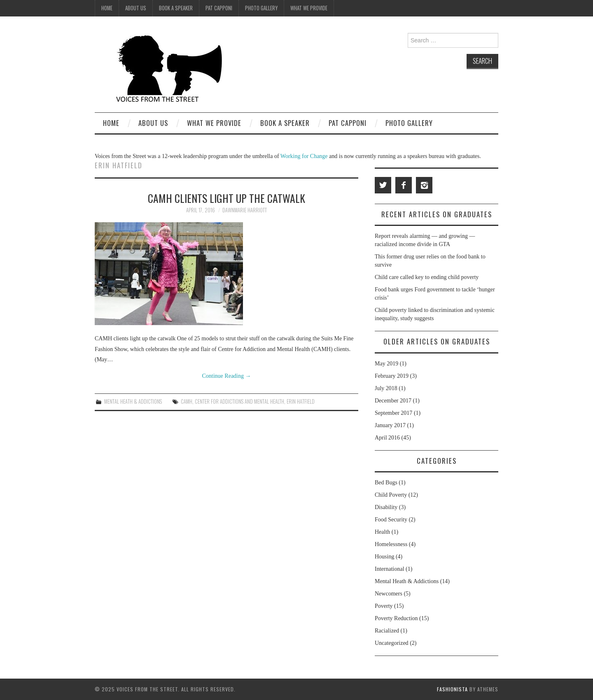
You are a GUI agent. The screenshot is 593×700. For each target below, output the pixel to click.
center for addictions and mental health (239, 401)
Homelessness (391, 544)
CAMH (187, 401)
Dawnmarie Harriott (245, 210)
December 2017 (393, 401)
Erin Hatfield (301, 401)
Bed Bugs (386, 483)
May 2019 (386, 364)
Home (107, 8)
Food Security (391, 520)
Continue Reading (227, 376)
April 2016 (387, 438)
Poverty (384, 606)
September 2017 (393, 413)
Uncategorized (392, 643)
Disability (386, 507)
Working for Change (305, 156)
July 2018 (386, 388)
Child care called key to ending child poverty (427, 277)
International (390, 569)
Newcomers (389, 594)
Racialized (387, 631)
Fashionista (452, 689)
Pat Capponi (219, 8)
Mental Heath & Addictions (133, 401)
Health (382, 532)
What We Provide (309, 8)
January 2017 (390, 425)
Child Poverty (391, 495)
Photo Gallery (261, 8)
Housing (384, 557)
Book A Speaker (176, 8)
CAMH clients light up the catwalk (226, 198)
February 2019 (392, 376)
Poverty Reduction (396, 618)
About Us (136, 8)
